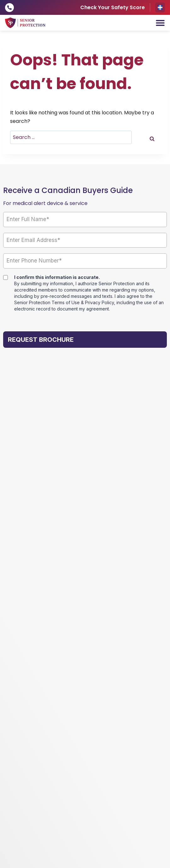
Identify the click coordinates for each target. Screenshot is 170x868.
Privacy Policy (68, 783)
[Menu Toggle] (160, 23)
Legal (89, 783)
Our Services (23, 484)
